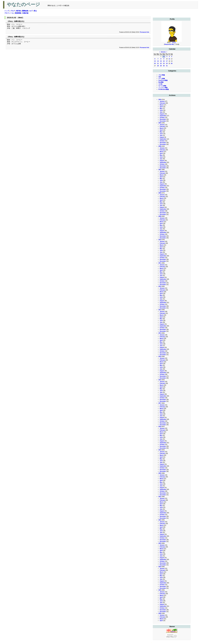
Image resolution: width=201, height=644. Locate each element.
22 (161, 63)
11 (169, 59)
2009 (160, 216)
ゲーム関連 (162, 79)
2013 (160, 310)
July (161, 112)
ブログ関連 (162, 75)
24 (167, 63)
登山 (35, 11)
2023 (160, 543)
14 (158, 61)
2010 (160, 240)
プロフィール (9, 13)
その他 (160, 84)
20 (155, 63)
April (161, 107)
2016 (160, 380)
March (162, 105)
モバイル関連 (162, 86)
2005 (160, 123)
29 (161, 66)
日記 (160, 77)
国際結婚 (25, 11)
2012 (160, 286)
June (161, 110)
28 (158, 66)
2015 (160, 356)
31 (167, 66)
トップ (7, 11)
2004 (160, 100)
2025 (160, 590)
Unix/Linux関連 (163, 80)
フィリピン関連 (163, 88)
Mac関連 (161, 82)
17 (167, 61)
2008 (160, 193)
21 (158, 63)
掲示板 (18, 11)
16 (164, 61)
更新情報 (18, 13)
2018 (160, 427)
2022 (160, 520)
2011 (160, 263)
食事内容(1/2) (19, 21)
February (162, 103)
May (161, 109)
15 (161, 61)
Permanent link (144, 32)
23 (164, 63)
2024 (160, 567)
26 (172, 63)
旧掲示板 (25, 13)
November (163, 119)
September (163, 116)
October (162, 117)
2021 (160, 497)
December (163, 121)
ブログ (13, 11)
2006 (160, 146)
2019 (160, 450)
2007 (160, 170)
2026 (160, 613)
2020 (160, 473)
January (163, 52)
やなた (174, 43)
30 (164, 66)
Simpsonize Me (169, 44)
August (162, 114)
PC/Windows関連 (164, 89)
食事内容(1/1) (19, 37)
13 (155, 61)
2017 (160, 403)
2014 (160, 333)
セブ (31, 11)
